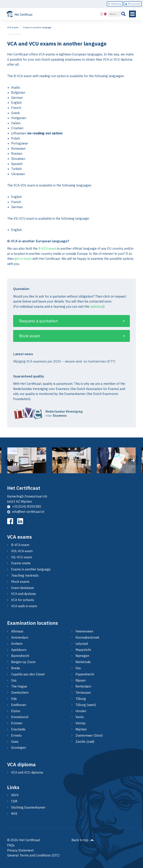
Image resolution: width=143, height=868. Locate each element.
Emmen (17, 723)
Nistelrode (83, 662)
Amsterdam (20, 637)
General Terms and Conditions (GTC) (33, 855)
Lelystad (82, 644)
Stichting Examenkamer (28, 807)
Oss (14, 680)
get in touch (23, 259)
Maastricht (83, 650)
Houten (81, 711)
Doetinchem (20, 692)
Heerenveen (84, 631)
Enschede (18, 729)
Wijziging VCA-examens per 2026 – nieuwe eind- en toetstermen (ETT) (64, 361)
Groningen (19, 748)
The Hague (19, 686)
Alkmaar (17, 631)
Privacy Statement (20, 850)
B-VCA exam (47, 248)
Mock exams (20, 582)
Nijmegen (82, 656)
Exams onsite (21, 563)
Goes (15, 742)
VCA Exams (13, 27)
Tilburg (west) (86, 705)
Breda (16, 668)
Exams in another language (37, 27)
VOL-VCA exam (22, 551)
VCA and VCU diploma (27, 772)
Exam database (23, 588)
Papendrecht (85, 674)
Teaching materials (25, 575)
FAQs (11, 845)
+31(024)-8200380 (24, 506)
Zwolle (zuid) (85, 742)
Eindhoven (19, 705)
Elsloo (16, 711)
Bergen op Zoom (23, 662)
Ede (14, 699)
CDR (14, 801)
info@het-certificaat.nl (26, 512)
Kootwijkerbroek (87, 637)
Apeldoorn (19, 650)
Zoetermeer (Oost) (89, 735)
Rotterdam (83, 686)
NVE (14, 814)
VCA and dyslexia (24, 594)
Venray (81, 723)
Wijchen (81, 729)
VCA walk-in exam (24, 606)
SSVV (15, 795)
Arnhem (17, 644)
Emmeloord (20, 717)
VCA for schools (23, 600)
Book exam (30, 336)
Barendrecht (20, 656)
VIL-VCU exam (22, 557)
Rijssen (81, 680)
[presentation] (10, 460)
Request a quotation (38, 321)
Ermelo (16, 735)
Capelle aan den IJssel (28, 674)
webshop (97, 306)
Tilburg (81, 699)
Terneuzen (83, 692)
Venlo (80, 717)
